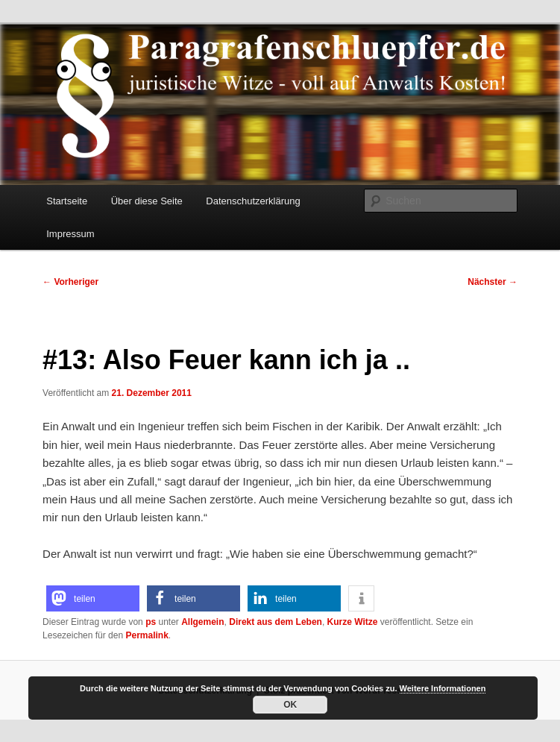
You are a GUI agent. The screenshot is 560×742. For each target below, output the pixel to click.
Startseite (67, 201)
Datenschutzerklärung (253, 201)
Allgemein (202, 622)
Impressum (70, 234)
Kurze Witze (353, 622)
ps (151, 622)
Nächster (493, 282)
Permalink (147, 635)
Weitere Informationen (443, 688)
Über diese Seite (147, 201)
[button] (93, 598)
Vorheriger (70, 282)
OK (290, 705)
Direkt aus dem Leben (276, 622)
